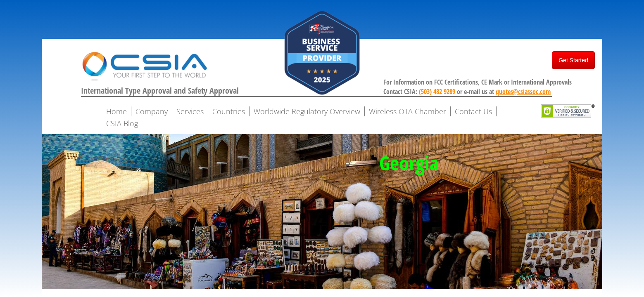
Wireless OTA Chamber (408, 111)
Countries (229, 111)
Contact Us (473, 111)
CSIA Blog (122, 123)
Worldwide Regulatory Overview (307, 111)
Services (190, 111)
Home (116, 111)
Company (152, 111)
